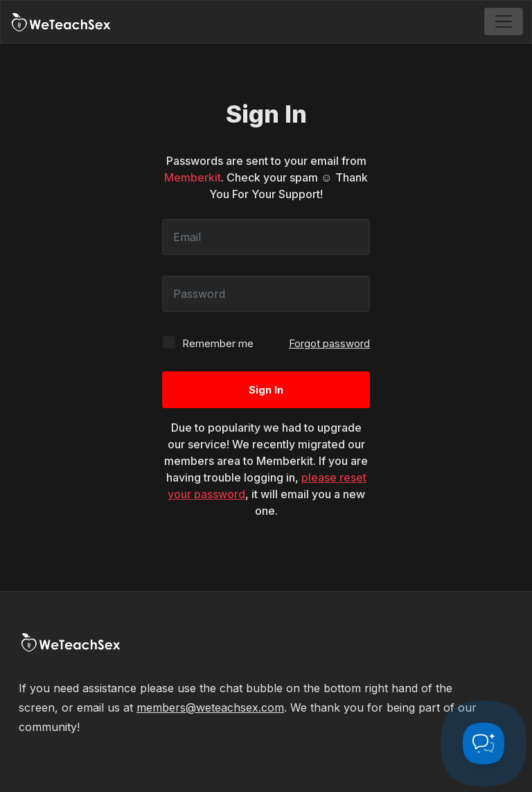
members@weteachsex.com (210, 707)
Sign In (266, 390)
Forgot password (329, 343)
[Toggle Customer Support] (484, 743)
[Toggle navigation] (504, 21)
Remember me (208, 343)
